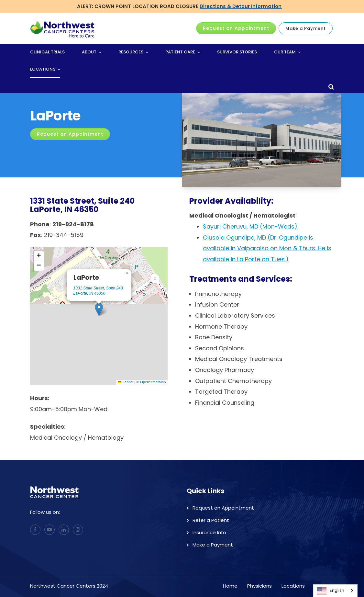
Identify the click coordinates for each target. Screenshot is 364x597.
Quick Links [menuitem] (205, 491)
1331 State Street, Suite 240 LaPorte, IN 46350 (98, 291)
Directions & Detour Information (241, 6)
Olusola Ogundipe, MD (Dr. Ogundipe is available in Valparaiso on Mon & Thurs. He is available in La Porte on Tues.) (267, 248)
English (331, 591)
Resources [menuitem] (131, 52)
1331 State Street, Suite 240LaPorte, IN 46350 (82, 205)
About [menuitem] (89, 52)
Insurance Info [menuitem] (209, 532)
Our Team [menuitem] (285, 52)
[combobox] (335, 591)
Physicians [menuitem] (259, 586)
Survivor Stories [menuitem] (237, 52)
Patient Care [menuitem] (180, 52)
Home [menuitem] (230, 586)
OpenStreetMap (153, 382)
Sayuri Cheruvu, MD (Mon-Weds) (250, 226)
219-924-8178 (73, 224)
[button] (99, 309)
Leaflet (126, 382)
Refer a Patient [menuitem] (211, 520)
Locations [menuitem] (43, 69)
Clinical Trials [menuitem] (47, 52)
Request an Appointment (236, 28)
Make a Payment (306, 28)
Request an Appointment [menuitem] (223, 508)
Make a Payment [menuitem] (213, 545)
